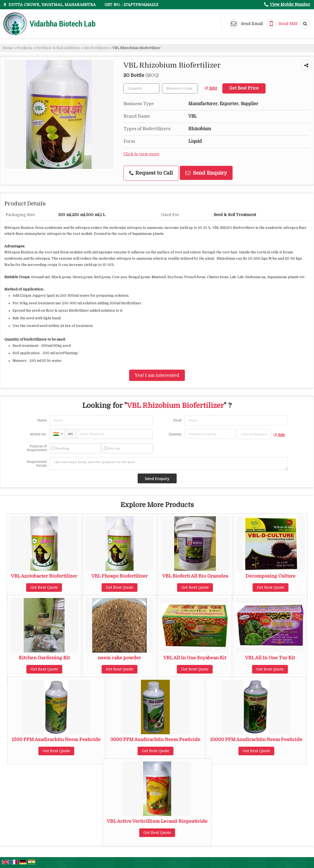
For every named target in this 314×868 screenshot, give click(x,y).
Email (177, 420)
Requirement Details (37, 464)
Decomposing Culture (271, 576)
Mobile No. (38, 434)
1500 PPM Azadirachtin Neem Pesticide (56, 740)
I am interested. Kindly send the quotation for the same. (169, 464)
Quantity (175, 434)
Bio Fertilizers (96, 48)
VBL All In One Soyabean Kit (195, 658)
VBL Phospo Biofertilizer (120, 576)
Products (24, 48)
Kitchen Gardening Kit (44, 658)
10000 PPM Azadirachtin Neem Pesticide (256, 740)
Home (8, 48)
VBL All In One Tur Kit (270, 658)
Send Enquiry (206, 173)
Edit (211, 88)
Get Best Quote (44, 587)
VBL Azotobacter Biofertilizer (44, 576)
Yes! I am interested (157, 375)
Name (42, 420)
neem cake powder (119, 658)
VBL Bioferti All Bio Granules (195, 576)
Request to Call (151, 173)
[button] (290, 4)
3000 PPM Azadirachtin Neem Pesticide (155, 740)
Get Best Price (244, 88)
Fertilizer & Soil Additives (58, 48)
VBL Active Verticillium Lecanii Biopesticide (157, 821)
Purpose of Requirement (37, 448)
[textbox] (180, 88)
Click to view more (141, 154)
